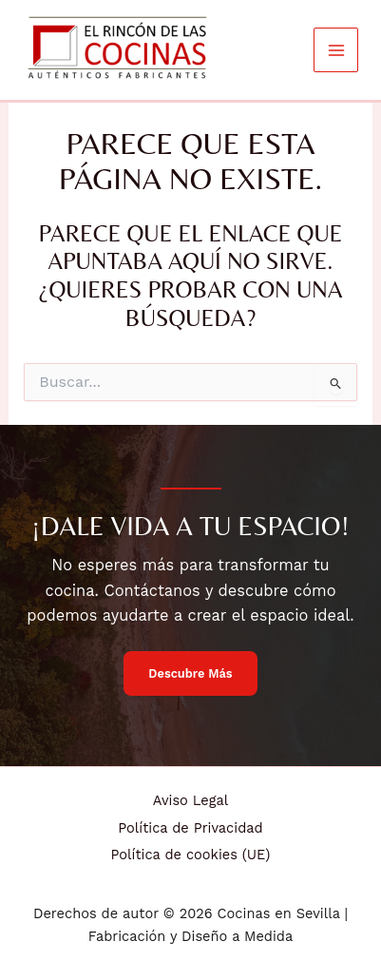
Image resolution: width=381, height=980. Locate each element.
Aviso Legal (190, 800)
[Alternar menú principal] (336, 50)
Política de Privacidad (190, 828)
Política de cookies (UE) (191, 855)
